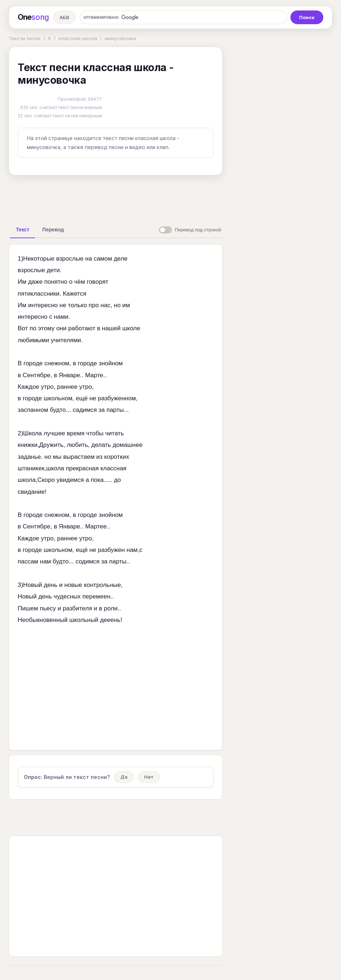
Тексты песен (25, 38)
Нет (149, 777)
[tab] (23, 230)
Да (124, 777)
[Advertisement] (122, 197)
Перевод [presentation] (53, 230)
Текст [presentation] (23, 230)
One (33, 17)
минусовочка (120, 38)
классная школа (78, 38)
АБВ (64, 17)
